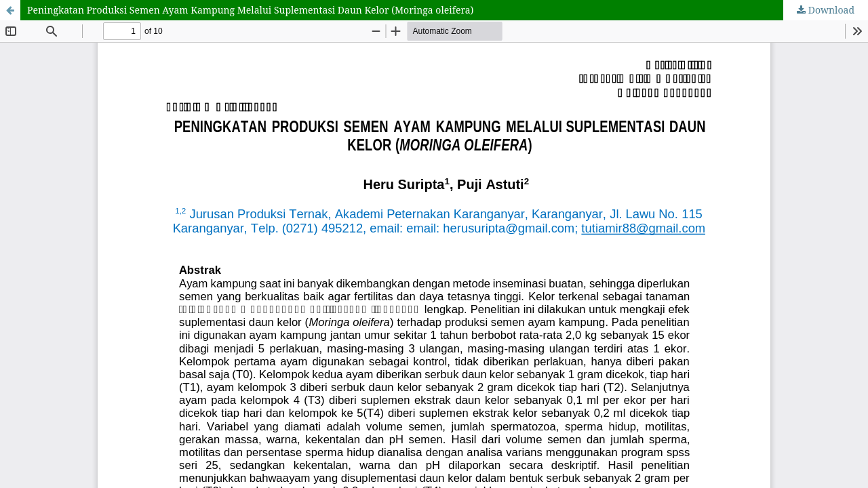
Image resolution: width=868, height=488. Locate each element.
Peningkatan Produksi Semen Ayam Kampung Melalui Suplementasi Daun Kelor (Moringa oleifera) (250, 10)
